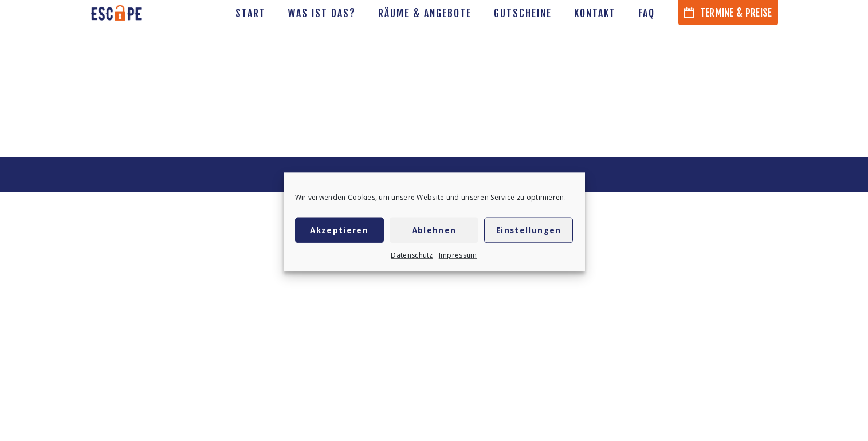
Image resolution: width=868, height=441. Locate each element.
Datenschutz (412, 257)
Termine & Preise (728, 13)
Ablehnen (434, 231)
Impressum (458, 257)
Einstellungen (529, 231)
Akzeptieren (339, 231)
